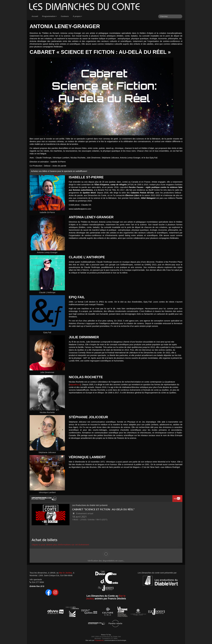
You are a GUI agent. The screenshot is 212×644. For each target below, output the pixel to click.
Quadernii (99, 640)
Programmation (49, 16)
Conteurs (65, 16)
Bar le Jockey (66, 573)
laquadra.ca (75, 385)
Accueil (35, 16)
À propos (77, 16)
